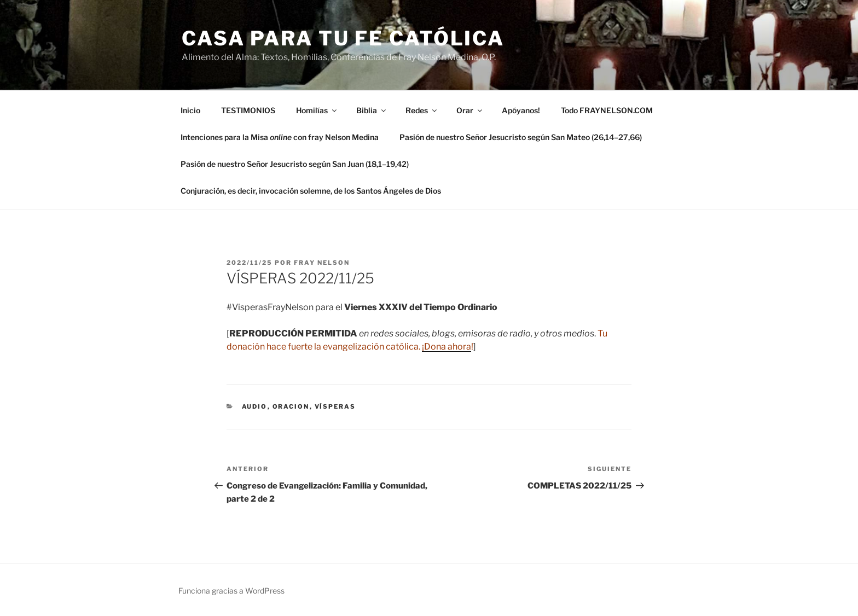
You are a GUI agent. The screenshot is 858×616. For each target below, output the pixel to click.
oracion (291, 406)
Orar (470, 110)
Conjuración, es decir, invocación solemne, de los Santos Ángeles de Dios (311, 191)
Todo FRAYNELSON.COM (607, 110)
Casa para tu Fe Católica (343, 38)
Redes (422, 110)
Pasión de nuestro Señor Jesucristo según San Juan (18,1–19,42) (295, 164)
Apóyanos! (521, 110)
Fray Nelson (322, 263)
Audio (255, 406)
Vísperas (335, 406)
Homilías (317, 110)
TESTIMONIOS (248, 110)
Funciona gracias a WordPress (231, 591)
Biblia (372, 110)
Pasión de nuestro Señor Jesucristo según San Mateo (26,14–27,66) (521, 137)
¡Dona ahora (447, 347)
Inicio (190, 110)
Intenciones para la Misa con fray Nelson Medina (280, 137)
